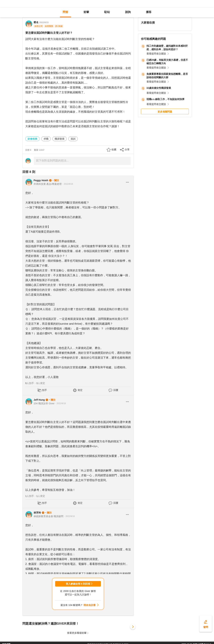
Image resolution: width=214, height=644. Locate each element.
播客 (149, 12)
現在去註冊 (90, 605)
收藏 (114, 150)
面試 (73, 139)
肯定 (80, 390)
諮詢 (128, 12)
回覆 (116, 390)
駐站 (107, 12)
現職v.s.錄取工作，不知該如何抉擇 (165, 99)
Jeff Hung (39, 400)
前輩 (86, 12)
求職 (46, 139)
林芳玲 (37, 513)
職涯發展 (60, 139)
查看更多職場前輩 (77, 633)
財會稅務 (32, 139)
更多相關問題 (165, 112)
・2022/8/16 (67, 184)
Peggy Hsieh (41, 180)
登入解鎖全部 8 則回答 (78, 584)
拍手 (44, 390)
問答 (65, 12)
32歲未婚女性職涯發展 (159, 88)
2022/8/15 (44, 22)
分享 (127, 150)
